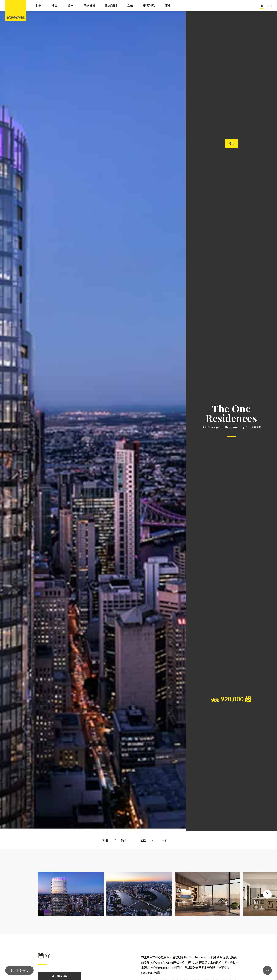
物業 (39, 6)
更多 (168, 6)
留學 (70, 6)
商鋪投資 (89, 6)
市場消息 (149, 6)
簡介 (124, 840)
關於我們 (111, 6)
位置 (143, 840)
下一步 (163, 840)
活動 (130, 6)
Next (267, 894)
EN (270, 6)
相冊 (105, 840)
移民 (55, 6)
